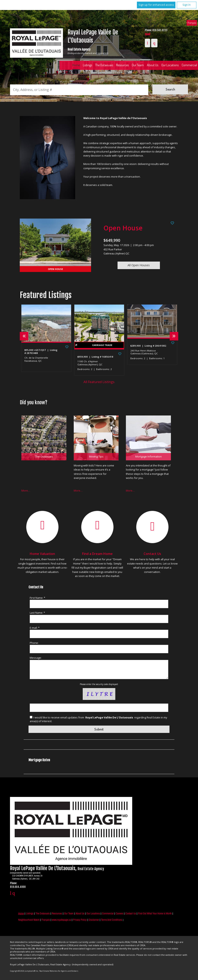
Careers (119, 913)
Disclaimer (94, 920)
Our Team (138, 65)
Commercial (108, 913)
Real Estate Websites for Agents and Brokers (59, 971)
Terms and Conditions (112, 920)
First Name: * (37, 598)
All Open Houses (139, 265)
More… (26, 491)
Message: (36, 658)
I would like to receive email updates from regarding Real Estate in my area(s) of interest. (98, 719)
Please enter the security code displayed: (99, 684)
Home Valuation (42, 554)
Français (192, 23)
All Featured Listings (99, 382)
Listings (87, 65)
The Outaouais (104, 65)
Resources (122, 65)
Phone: (34, 643)
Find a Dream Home (97, 554)
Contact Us (152, 554)
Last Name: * (37, 613)
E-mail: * (35, 628)
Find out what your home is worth (155, 913)
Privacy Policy (80, 920)
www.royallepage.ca (61, 920)
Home (76, 65)
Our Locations (170, 65)
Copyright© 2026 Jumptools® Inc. (24, 971)
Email (147, 34)
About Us (153, 65)
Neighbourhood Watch (29, 920)
